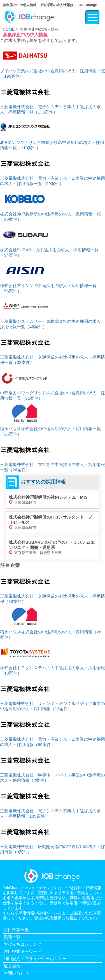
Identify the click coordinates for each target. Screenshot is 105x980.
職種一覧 (12, 937)
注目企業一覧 (16, 930)
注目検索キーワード (23, 951)
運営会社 (12, 966)
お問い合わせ (16, 973)
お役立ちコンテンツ (23, 944)
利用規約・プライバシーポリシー (35, 959)
